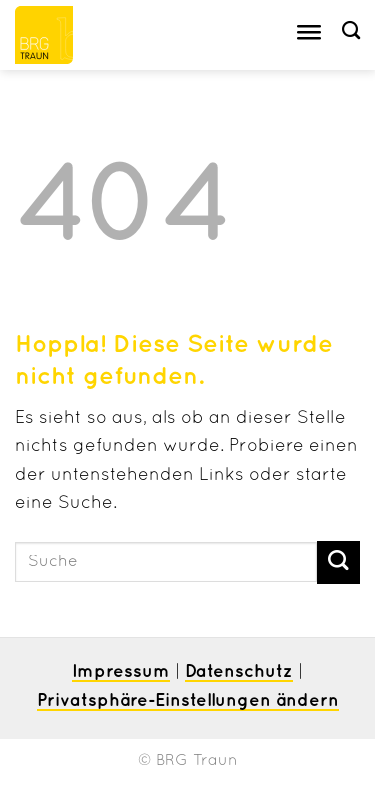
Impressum (121, 672)
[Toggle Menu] (309, 35)
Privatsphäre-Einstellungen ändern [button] (188, 701)
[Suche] (351, 31)
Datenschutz (239, 672)
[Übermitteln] (338, 562)
